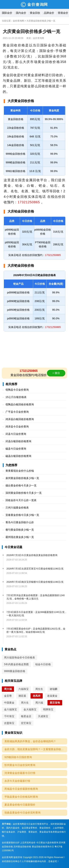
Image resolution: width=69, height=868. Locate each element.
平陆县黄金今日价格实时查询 (21, 797)
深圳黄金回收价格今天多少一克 (24, 493)
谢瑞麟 (54, 689)
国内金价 (21, 13)
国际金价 (7, 13)
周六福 (39, 703)
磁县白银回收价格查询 (18, 456)
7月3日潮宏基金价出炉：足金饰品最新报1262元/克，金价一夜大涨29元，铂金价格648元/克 (36, 630)
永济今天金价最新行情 (17, 781)
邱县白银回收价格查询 (18, 441)
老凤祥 (37, 696)
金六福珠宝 (10, 709)
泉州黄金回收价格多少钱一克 (22, 478)
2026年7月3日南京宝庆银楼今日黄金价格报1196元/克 (35, 582)
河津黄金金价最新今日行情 (20, 773)
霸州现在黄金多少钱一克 (20, 537)
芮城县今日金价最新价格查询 (21, 789)
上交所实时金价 (28, 843)
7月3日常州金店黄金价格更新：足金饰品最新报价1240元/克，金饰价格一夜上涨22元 (36, 597)
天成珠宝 (43, 716)
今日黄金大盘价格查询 (47, 843)
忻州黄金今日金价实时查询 (20, 765)
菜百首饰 (55, 703)
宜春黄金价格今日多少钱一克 (22, 515)
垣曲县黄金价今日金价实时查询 (22, 813)
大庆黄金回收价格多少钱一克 (41, 21)
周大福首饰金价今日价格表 (20, 657)
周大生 (25, 703)
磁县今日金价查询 (16, 449)
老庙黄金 (52, 696)
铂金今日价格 (43, 664)
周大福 (8, 689)
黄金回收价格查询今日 (43, 847)
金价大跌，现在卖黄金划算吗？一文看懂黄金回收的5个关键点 (36, 749)
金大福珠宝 (30, 709)
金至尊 (8, 696)
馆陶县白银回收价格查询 (20, 404)
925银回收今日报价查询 (18, 757)
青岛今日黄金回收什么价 (20, 522)
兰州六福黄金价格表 (17, 508)
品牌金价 (49, 13)
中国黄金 (9, 703)
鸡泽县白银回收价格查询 (20, 419)
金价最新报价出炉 (11, 843)
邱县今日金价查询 (16, 434)
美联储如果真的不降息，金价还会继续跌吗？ (30, 741)
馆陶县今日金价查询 (17, 390)
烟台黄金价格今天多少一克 (21, 485)
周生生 (39, 689)
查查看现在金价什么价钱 (20, 471)
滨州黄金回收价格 (22, 847)
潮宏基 (22, 696)
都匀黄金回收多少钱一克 (20, 530)
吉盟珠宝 (9, 723)
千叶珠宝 (9, 716)
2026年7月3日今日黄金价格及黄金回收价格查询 (32, 555)
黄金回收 (35, 13)
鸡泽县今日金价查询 (17, 427)
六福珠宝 (24, 689)
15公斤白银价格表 (16, 397)
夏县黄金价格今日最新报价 (20, 805)
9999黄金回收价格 (15, 671)
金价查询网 (18, 21)
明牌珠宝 (48, 709)
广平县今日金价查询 (17, 412)
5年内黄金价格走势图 (16, 664)
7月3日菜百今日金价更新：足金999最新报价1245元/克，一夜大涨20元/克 (37, 614)
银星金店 (26, 716)
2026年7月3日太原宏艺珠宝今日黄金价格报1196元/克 (35, 569)
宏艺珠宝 (26, 723)
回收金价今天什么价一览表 (21, 500)
